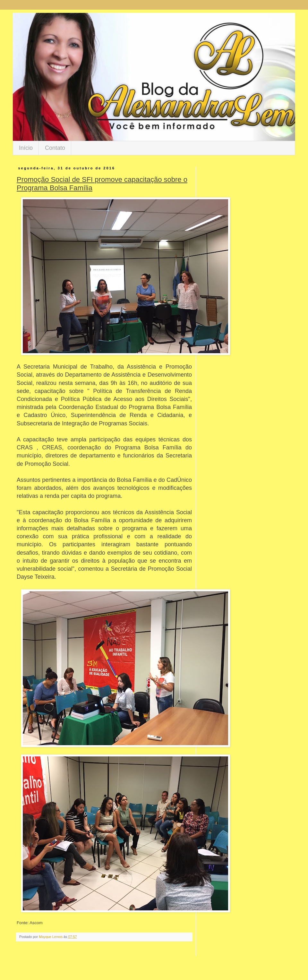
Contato (55, 148)
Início (26, 148)
